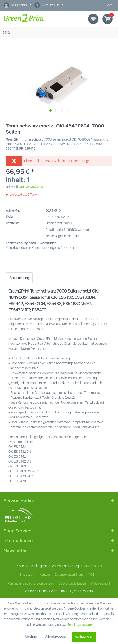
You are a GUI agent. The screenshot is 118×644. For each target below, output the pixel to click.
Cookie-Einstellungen (72, 584)
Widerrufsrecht (100, 584)
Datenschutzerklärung (69, 575)
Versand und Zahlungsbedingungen (31, 584)
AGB (91, 575)
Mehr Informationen (80, 624)
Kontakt (45, 575)
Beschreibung (19, 278)
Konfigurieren (84, 637)
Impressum (27, 575)
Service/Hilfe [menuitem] (47, 5)
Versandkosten (91, 566)
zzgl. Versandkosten (31, 187)
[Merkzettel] (93, 19)
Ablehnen (32, 637)
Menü (106, 5)
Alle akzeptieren (56, 637)
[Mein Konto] (17, 5)
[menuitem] (17, 5)
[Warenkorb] (107, 19)
